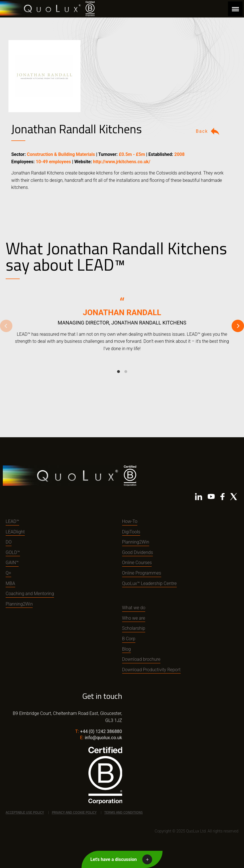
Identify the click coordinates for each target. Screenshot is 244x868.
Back (208, 131)
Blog (127, 649)
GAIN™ (12, 563)
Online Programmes (142, 573)
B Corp (129, 639)
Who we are (134, 618)
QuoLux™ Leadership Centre (149, 583)
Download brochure (141, 659)
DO (9, 542)
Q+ (8, 573)
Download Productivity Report (151, 670)
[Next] (238, 326)
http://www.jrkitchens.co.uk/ (122, 162)
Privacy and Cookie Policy (74, 812)
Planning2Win (19, 604)
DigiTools (131, 532)
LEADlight (15, 532)
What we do (134, 608)
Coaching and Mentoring (30, 594)
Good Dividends (138, 552)
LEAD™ (12, 521)
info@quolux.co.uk (103, 738)
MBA (10, 583)
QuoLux (41, 9)
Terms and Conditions (123, 812)
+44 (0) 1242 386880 (101, 731)
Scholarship (134, 628)
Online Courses (137, 563)
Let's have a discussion (114, 859)
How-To (130, 521)
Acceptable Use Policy (25, 812)
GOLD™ (13, 552)
